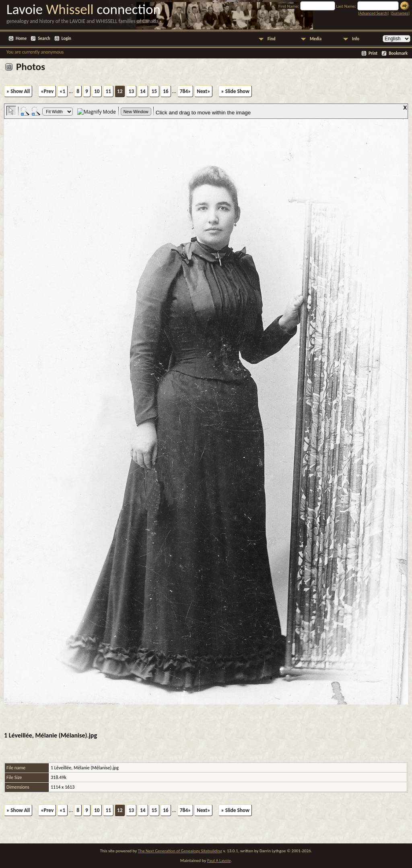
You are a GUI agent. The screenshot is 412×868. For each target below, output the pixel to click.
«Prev (47, 91)
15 (154, 91)
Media (316, 39)
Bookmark (398, 53)
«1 (62, 91)
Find (272, 39)
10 (97, 91)
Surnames (400, 13)
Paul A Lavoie (219, 861)
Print (373, 53)
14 (143, 91)
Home (21, 38)
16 (166, 91)
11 (108, 91)
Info (356, 39)
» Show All (18, 91)
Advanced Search (373, 13)
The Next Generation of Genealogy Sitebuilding (180, 851)
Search (44, 38)
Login (66, 38)
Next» (203, 91)
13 (131, 91)
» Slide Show (235, 91)
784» (185, 91)
